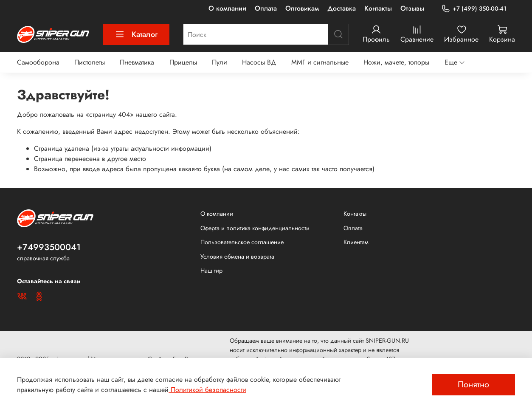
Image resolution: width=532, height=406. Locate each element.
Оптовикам (302, 8)
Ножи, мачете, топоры (396, 62)
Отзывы (412, 8)
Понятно (473, 385)
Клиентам (356, 242)
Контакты (378, 8)
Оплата (266, 8)
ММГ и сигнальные (320, 62)
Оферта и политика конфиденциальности (255, 228)
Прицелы (183, 62)
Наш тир (211, 271)
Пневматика (137, 62)
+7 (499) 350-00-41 (474, 9)
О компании (227, 8)
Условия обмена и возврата (237, 257)
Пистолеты (90, 62)
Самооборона (38, 62)
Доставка (342, 8)
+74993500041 (49, 247)
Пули (220, 62)
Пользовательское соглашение (242, 242)
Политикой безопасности (207, 390)
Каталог (136, 34)
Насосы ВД (259, 62)
